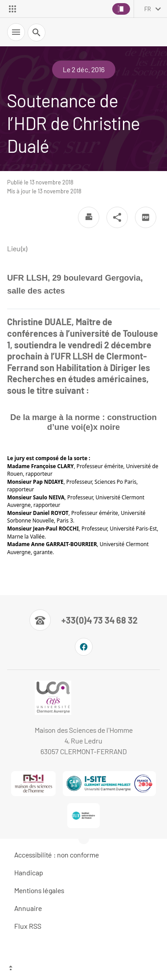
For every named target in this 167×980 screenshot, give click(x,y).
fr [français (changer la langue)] (148, 9)
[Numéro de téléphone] (83, 620)
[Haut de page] (83, 969)
